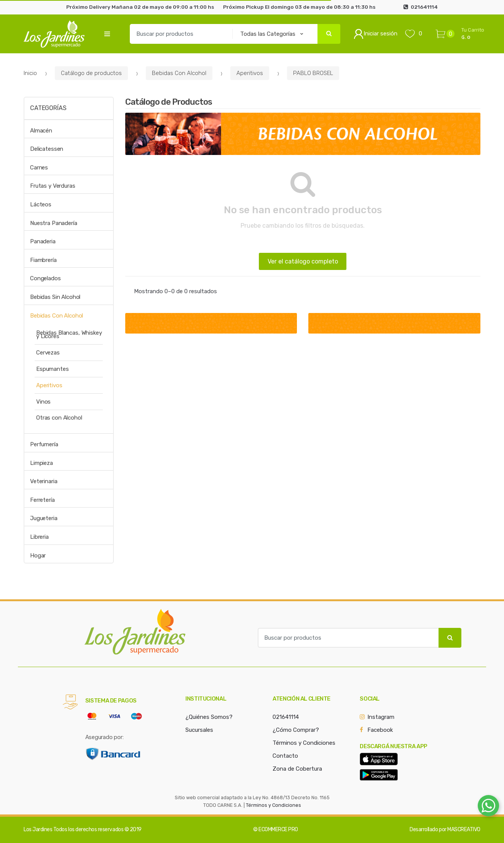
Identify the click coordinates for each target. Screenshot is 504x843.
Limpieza (41, 463)
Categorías (48, 108)
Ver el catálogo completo (303, 261)
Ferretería (42, 500)
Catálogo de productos (91, 73)
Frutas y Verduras (53, 186)
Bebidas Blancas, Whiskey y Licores (69, 334)
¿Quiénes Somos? (209, 717)
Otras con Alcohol (59, 418)
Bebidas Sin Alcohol (55, 297)
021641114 (286, 717)
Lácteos (41, 204)
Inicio (30, 73)
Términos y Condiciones (304, 743)
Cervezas (48, 353)
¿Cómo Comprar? (296, 730)
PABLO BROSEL (313, 73)
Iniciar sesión (376, 34)
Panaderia (43, 241)
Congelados (45, 278)
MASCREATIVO (464, 829)
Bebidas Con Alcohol (179, 73)
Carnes (39, 168)
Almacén (41, 131)
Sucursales (199, 730)
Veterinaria (44, 481)
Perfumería (44, 444)
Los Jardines (38, 829)
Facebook (380, 730)
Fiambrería (43, 260)
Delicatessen (47, 149)
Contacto (285, 756)
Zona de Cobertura (297, 769)
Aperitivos (250, 73)
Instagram (381, 717)
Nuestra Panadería (53, 223)
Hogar (38, 556)
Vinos (43, 402)
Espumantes (53, 369)
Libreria (39, 537)
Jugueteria (44, 518)
